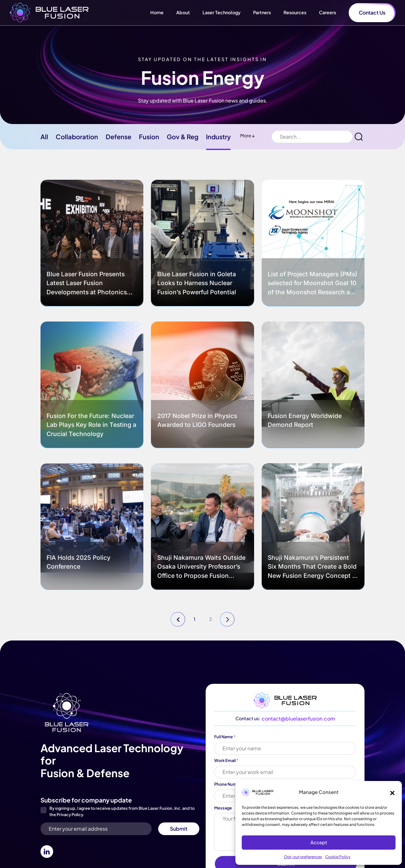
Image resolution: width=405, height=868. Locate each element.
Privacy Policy (70, 815)
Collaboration (77, 137)
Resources (295, 12)
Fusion (149, 137)
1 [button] (195, 619)
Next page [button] (227, 620)
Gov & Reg (183, 137)
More (247, 136)
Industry (218, 137)
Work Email (227, 760)
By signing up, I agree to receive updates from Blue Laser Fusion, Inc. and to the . (122, 811)
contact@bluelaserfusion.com (298, 718)
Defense (118, 137)
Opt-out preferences (303, 857)
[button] (392, 792)
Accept (319, 842)
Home (157, 12)
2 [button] (211, 619)
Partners (262, 12)
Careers (327, 12)
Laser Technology (221, 12)
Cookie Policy (338, 857)
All (44, 137)
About (183, 12)
